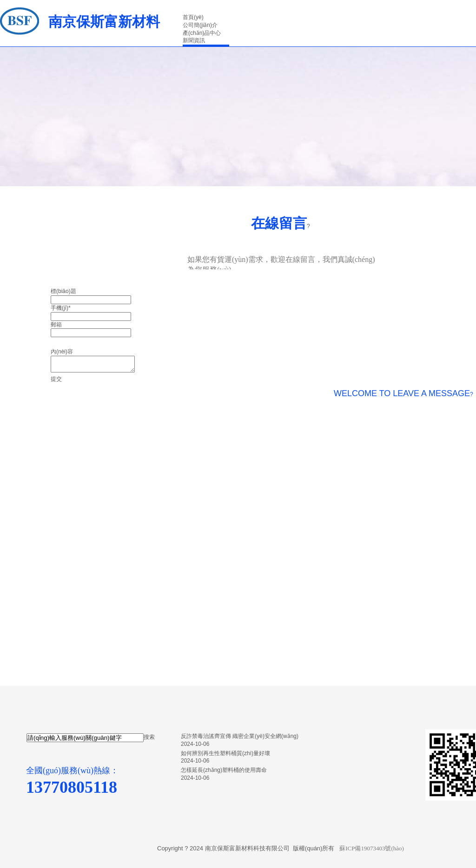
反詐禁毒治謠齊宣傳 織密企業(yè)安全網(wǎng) (240, 736)
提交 (56, 379)
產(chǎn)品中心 (202, 33)
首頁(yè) (193, 17)
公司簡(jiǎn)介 (200, 25)
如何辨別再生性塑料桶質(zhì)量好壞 (225, 753)
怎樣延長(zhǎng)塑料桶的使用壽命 (224, 770)
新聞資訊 (194, 40)
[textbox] (85, 738)
